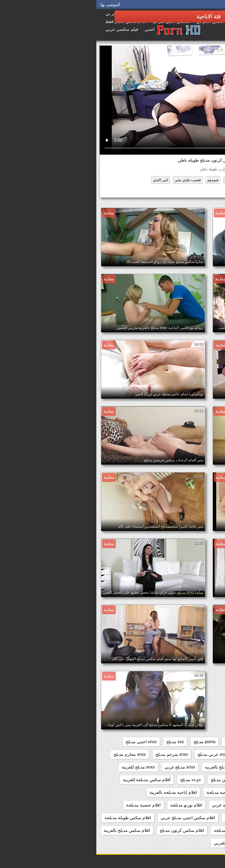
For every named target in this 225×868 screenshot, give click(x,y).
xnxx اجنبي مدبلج (45, 742)
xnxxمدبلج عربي (201, 780)
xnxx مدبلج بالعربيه (125, 767)
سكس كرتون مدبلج (188, 191)
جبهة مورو (159, 180)
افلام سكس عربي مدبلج (194, 830)
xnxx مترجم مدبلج (76, 754)
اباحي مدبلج (205, 792)
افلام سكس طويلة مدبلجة (31, 818)
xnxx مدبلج (206, 767)
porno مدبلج (108, 742)
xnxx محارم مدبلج (33, 754)
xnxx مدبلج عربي (84, 767)
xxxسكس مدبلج (129, 780)
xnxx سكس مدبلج (158, 754)
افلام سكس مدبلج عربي (194, 843)
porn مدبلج (138, 742)
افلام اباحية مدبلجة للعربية (192, 805)
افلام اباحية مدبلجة (127, 792)
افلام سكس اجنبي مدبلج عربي (92, 818)
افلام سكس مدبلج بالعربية (31, 830)
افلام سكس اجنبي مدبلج (150, 818)
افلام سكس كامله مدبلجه (140, 830)
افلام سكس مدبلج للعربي (140, 843)
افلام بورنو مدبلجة (90, 805)
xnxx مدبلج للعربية (42, 767)
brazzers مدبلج (172, 742)
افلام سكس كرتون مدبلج (86, 830)
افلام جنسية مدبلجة (47, 805)
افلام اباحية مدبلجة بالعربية (77, 792)
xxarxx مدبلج (165, 780)
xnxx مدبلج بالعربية (169, 767)
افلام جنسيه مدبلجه (198, 818)
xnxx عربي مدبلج (117, 754)
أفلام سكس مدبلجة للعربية (51, 780)
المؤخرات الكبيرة (187, 180)
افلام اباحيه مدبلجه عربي (138, 805)
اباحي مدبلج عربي (169, 792)
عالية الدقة (137, 180)
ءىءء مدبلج (94, 780)
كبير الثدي (64, 180)
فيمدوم (117, 180)
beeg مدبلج (205, 742)
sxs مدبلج (79, 742)
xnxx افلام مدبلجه (200, 754)
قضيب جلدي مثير (92, 180)
